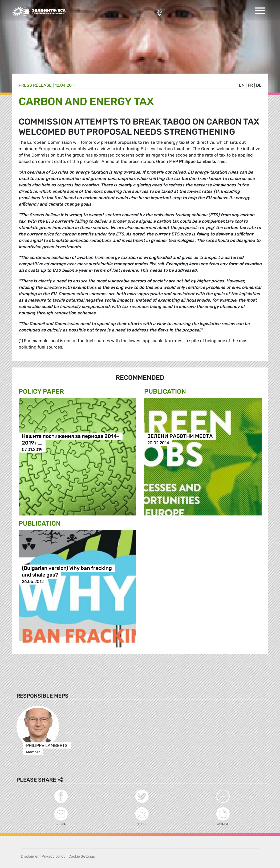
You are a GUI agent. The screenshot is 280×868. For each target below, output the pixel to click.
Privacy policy (54, 856)
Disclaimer (30, 856)
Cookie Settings (82, 856)
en (242, 85)
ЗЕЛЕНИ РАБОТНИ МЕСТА (180, 436)
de (259, 85)
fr (250, 85)
